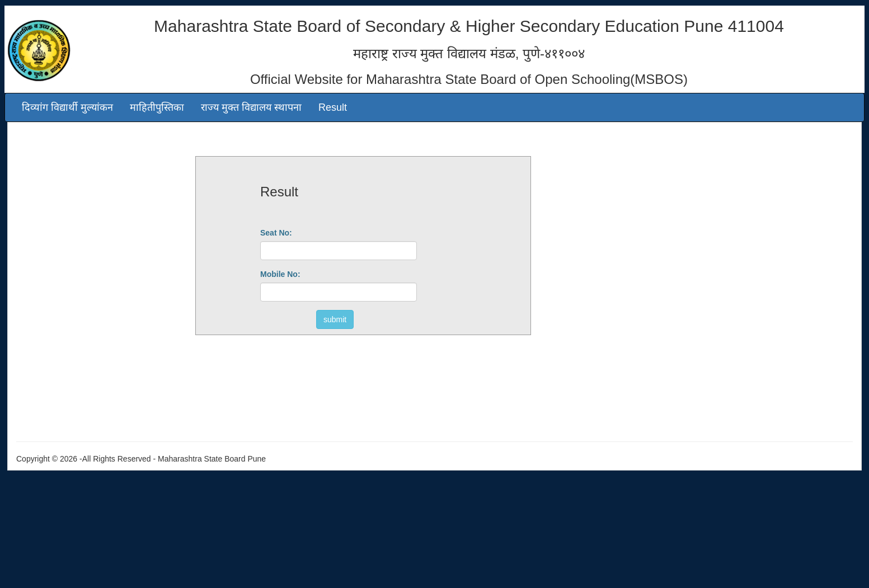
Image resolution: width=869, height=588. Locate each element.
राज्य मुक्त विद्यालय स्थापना (251, 107)
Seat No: (276, 233)
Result (333, 107)
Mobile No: (280, 274)
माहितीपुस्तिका (157, 107)
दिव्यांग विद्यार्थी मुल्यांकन (67, 107)
